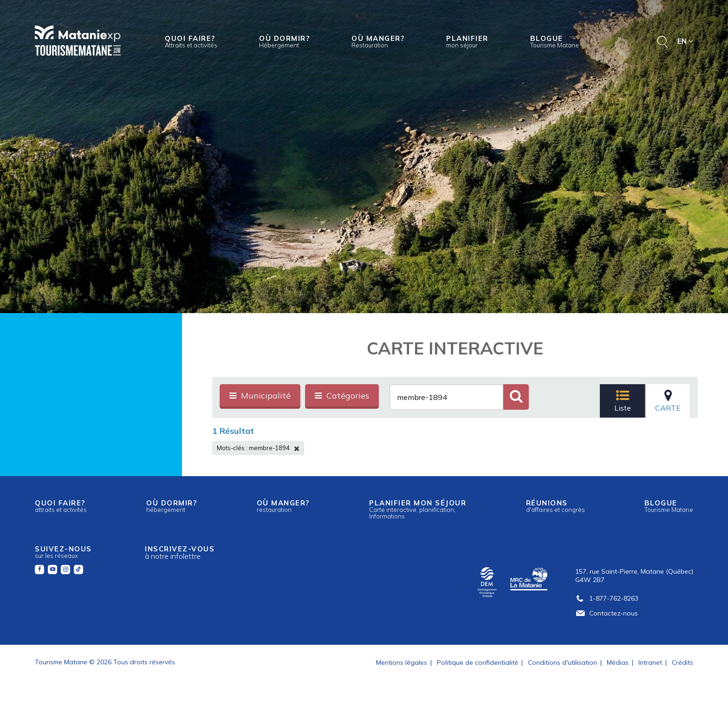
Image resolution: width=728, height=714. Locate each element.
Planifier (467, 41)
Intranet (650, 662)
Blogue (555, 41)
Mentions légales (402, 662)
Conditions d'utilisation (562, 662)
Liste (623, 401)
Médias (618, 662)
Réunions (556, 506)
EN (685, 41)
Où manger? (378, 41)
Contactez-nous (607, 613)
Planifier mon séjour (418, 509)
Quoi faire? (191, 41)
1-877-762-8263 (607, 598)
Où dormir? (284, 41)
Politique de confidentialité (478, 662)
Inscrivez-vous (180, 553)
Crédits (682, 662)
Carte (668, 401)
